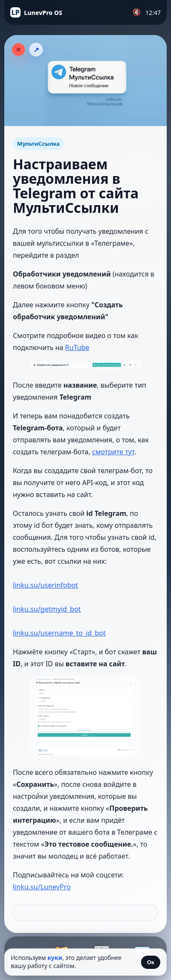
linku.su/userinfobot (45, 585)
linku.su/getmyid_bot (47, 609)
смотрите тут (113, 452)
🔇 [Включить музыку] (137, 12)
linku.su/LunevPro (42, 887)
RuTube (77, 347)
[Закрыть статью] (18, 50)
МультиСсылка (38, 144)
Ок (151, 962)
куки (55, 958)
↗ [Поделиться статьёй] (36, 50)
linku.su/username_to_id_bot (59, 633)
